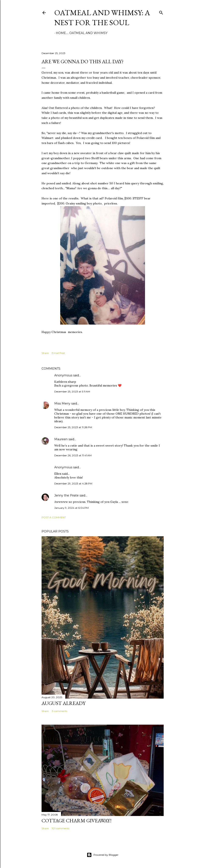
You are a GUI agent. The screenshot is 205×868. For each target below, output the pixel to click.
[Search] (161, 12)
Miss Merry (62, 403)
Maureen (61, 439)
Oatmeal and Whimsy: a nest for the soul (102, 18)
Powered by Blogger (103, 855)
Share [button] (45, 353)
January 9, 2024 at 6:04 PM (71, 508)
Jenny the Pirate (66, 495)
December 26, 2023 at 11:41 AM (73, 455)
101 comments (61, 828)
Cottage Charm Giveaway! (77, 821)
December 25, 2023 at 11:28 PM (73, 427)
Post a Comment (54, 517)
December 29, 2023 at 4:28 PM (73, 483)
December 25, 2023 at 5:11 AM (72, 391)
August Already (63, 703)
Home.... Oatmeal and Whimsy (82, 33)
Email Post (58, 353)
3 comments (59, 711)
